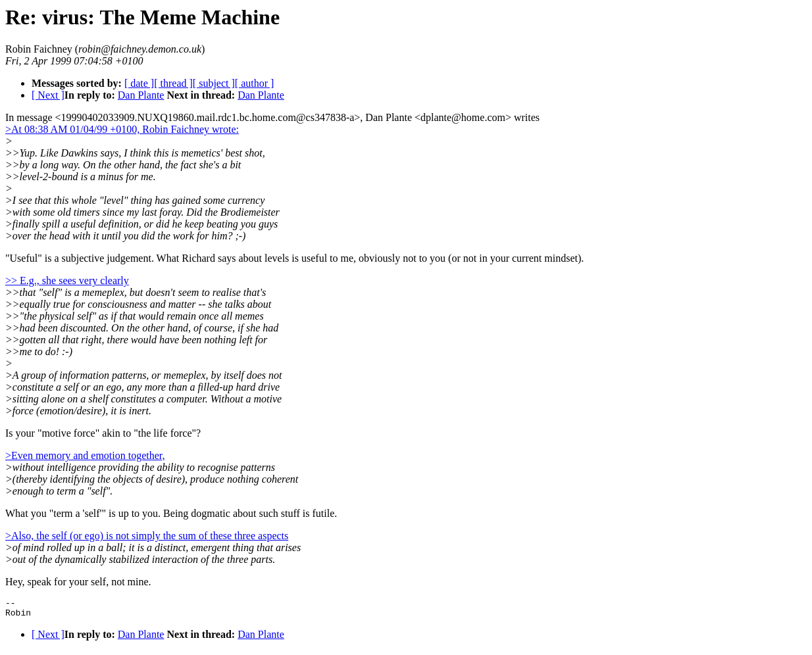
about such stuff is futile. (285, 513)
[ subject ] (214, 83)
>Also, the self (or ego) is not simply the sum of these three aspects (147, 536)
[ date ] (139, 83)
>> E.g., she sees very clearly (67, 280)
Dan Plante (141, 95)
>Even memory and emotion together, (85, 455)
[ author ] (255, 83)
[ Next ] (48, 95)
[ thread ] (173, 83)
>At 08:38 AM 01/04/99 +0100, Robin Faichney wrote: (122, 129)
